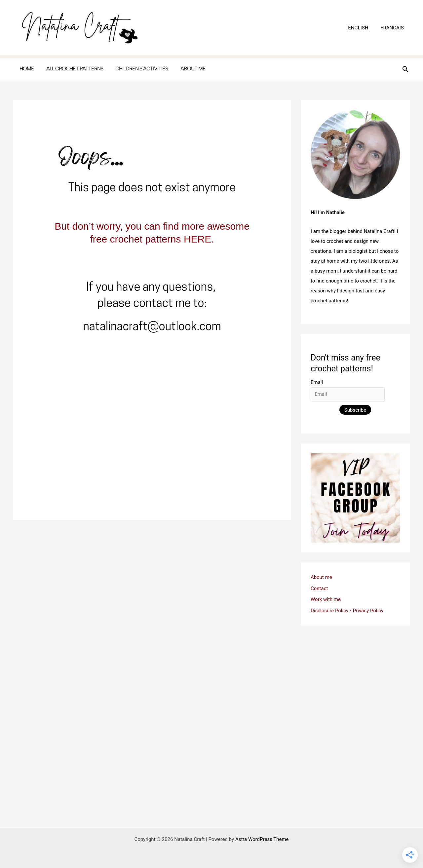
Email (317, 382)
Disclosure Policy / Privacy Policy (347, 611)
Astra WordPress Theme (262, 839)
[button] (406, 69)
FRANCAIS (393, 28)
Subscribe (355, 410)
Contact (319, 588)
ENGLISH (361, 28)
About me (321, 577)
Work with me (326, 599)
